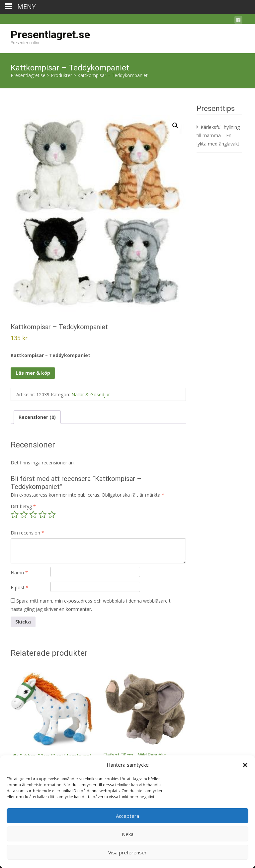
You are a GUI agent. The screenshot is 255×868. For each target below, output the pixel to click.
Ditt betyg (23, 506)
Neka (128, 834)
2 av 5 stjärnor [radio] (24, 515)
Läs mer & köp (33, 373)
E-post (20, 587)
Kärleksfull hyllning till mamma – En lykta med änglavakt (218, 135)
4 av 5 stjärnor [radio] (42, 515)
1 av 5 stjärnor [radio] (15, 515)
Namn (19, 573)
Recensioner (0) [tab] (37, 417)
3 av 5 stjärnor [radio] (33, 515)
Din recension (27, 533)
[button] (245, 765)
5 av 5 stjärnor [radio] (52, 515)
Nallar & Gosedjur (91, 394)
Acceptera (127, 816)
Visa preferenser (127, 852)
